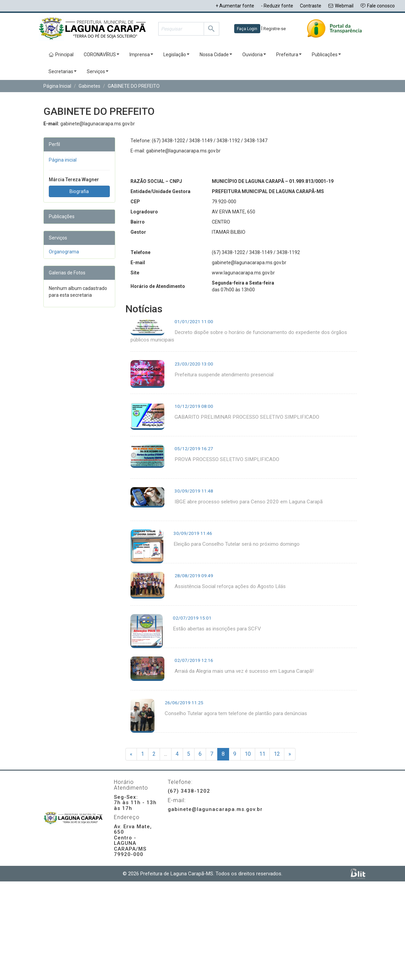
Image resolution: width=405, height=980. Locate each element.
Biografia (79, 191)
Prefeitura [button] (289, 55)
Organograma (64, 252)
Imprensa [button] (141, 55)
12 (277, 754)
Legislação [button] (176, 55)
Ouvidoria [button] (254, 55)
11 (262, 754)
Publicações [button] (326, 55)
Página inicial (63, 160)
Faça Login (247, 29)
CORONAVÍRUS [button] (102, 55)
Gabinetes (89, 86)
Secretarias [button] (63, 71)
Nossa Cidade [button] (216, 55)
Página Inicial (57, 86)
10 (248, 754)
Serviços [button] (98, 71)
